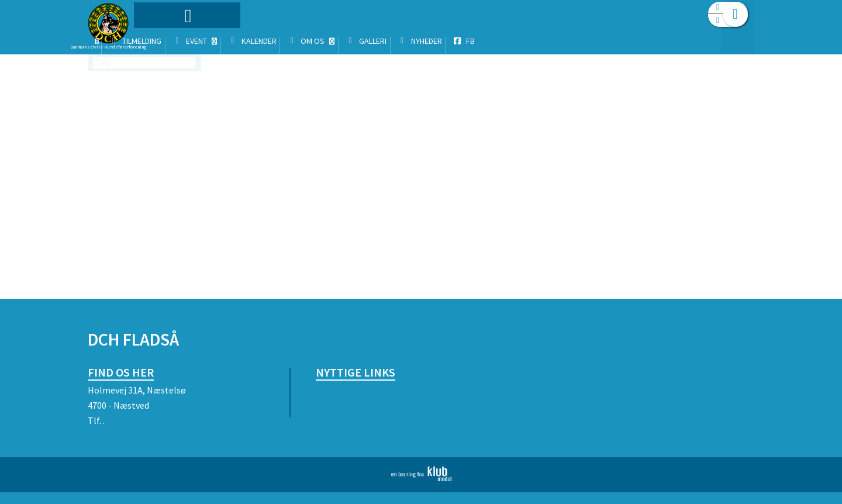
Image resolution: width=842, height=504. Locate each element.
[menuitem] (161, 39)
